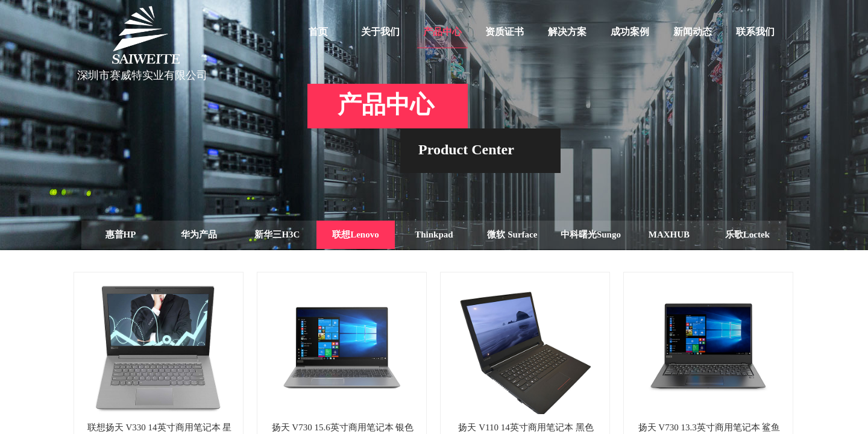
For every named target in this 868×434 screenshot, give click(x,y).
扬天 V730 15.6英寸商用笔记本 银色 (343, 427)
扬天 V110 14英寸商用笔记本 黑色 (526, 427)
